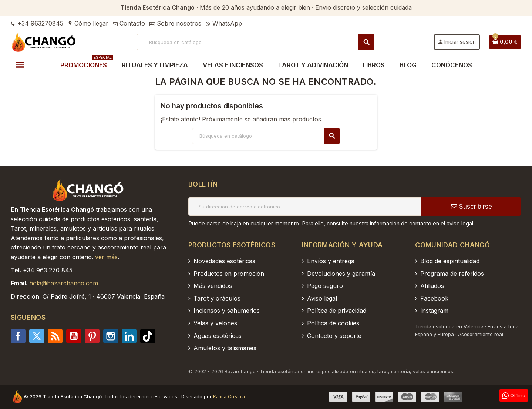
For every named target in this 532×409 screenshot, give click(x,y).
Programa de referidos (452, 274)
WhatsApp (224, 23)
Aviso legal (322, 298)
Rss (55, 336)
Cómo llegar (88, 23)
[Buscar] (255, 42)
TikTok (148, 336)
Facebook (18, 336)
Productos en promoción (229, 274)
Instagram (111, 336)
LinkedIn (129, 336)
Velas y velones (215, 323)
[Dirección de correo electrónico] (305, 207)
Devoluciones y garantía (341, 274)
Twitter (37, 336)
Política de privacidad (337, 311)
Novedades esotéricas (224, 261)
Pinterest (92, 336)
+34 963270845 (37, 23)
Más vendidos (213, 286)
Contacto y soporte (334, 336)
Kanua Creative (230, 397)
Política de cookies (333, 323)
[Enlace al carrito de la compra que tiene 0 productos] (505, 42)
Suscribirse (472, 207)
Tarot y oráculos (217, 298)
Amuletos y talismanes (225, 348)
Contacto (129, 23)
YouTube (74, 336)
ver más (106, 257)
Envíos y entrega (331, 261)
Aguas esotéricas (218, 336)
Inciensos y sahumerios (227, 311)
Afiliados (432, 286)
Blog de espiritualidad (450, 261)
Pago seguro (325, 286)
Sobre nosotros (175, 23)
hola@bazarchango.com (64, 283)
